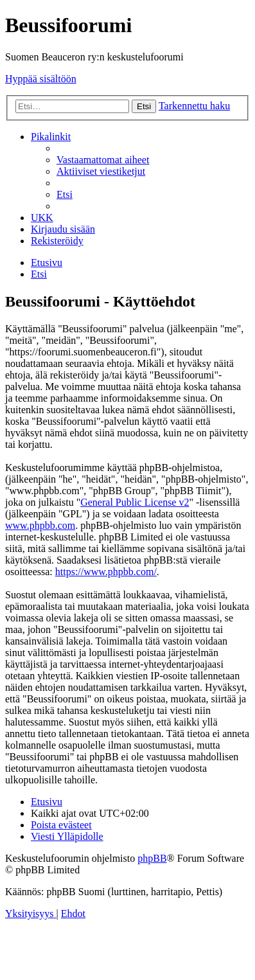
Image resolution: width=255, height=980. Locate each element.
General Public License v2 (135, 502)
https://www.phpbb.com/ (106, 572)
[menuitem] (103, 160)
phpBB (152, 858)
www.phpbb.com (40, 525)
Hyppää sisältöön (41, 79)
